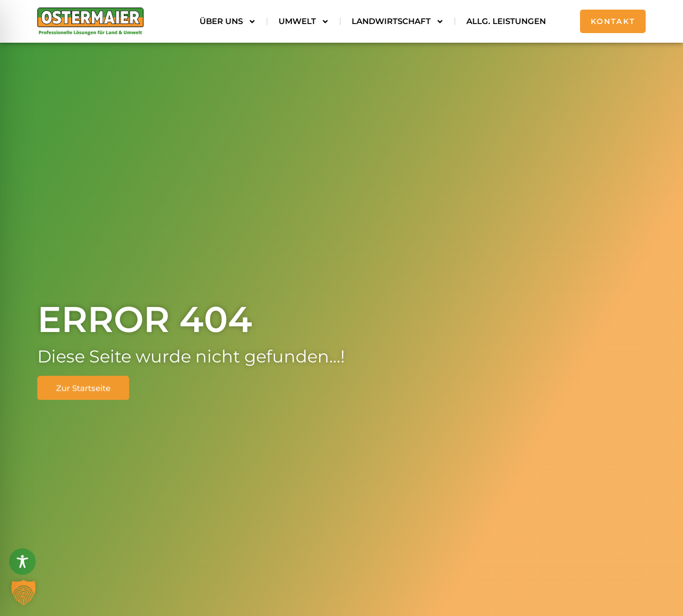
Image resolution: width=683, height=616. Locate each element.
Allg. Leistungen (506, 21)
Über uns (228, 22)
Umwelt (304, 22)
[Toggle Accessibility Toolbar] (22, 562)
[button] (23, 593)
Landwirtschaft (398, 22)
